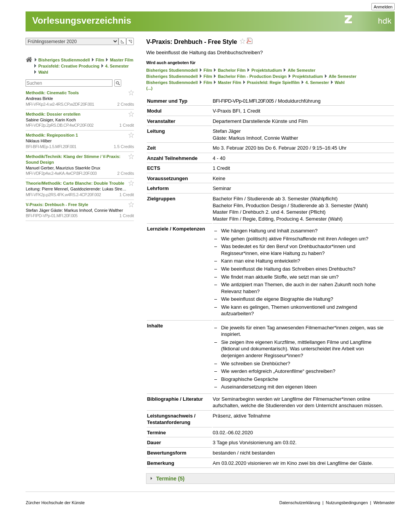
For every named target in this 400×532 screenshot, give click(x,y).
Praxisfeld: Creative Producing (69, 66)
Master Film (122, 60)
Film (100, 60)
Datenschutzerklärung (300, 503)
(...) (149, 88)
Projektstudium (267, 70)
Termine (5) (170, 479)
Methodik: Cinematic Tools (53, 93)
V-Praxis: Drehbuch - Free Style (57, 205)
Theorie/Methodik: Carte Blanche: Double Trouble (76, 183)
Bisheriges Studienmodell (64, 60)
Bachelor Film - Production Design (252, 76)
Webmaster (384, 503)
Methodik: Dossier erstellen (54, 114)
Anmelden (383, 7)
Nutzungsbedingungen (347, 503)
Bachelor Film (232, 70)
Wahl (43, 72)
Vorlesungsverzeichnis (82, 20)
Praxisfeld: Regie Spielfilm (273, 82)
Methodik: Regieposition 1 (52, 135)
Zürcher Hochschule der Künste (55, 503)
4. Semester (117, 66)
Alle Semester (301, 70)
